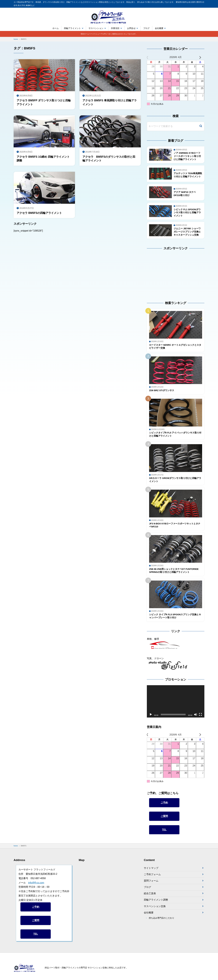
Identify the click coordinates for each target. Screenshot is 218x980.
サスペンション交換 (155, 910)
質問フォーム (151, 884)
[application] (176, 704)
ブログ (146, 28)
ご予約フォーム (152, 877)
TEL (164, 833)
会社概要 (159, 28)
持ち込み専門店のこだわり (162, 922)
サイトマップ (151, 871)
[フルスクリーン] (200, 718)
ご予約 (164, 805)
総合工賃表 (150, 897)
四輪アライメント (72, 28)
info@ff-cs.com (36, 886)
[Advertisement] (166, 274)
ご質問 (164, 819)
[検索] (201, 126)
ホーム (56, 28)
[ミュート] (196, 718)
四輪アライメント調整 (156, 903)
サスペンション (96, 28)
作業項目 (115, 28)
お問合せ (131, 28)
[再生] (151, 718)
